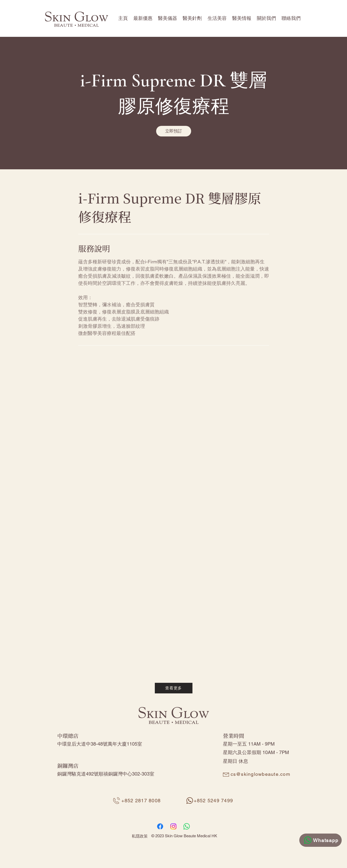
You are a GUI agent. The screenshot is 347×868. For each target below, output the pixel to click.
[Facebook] (160, 826)
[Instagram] (173, 826)
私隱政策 (140, 836)
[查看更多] (174, 688)
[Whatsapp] (320, 840)
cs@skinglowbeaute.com (260, 774)
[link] (174, 131)
